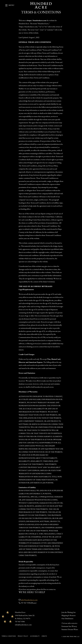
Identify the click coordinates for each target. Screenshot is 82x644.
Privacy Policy (23, 636)
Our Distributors (67, 619)
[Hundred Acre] (8, 617)
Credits (44, 636)
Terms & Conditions (9, 636)
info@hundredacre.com (29, 600)
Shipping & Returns (68, 616)
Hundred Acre (41, 5)
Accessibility (35, 636)
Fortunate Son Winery (69, 626)
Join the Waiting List (68, 612)
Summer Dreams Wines (70, 630)
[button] (10, 5)
